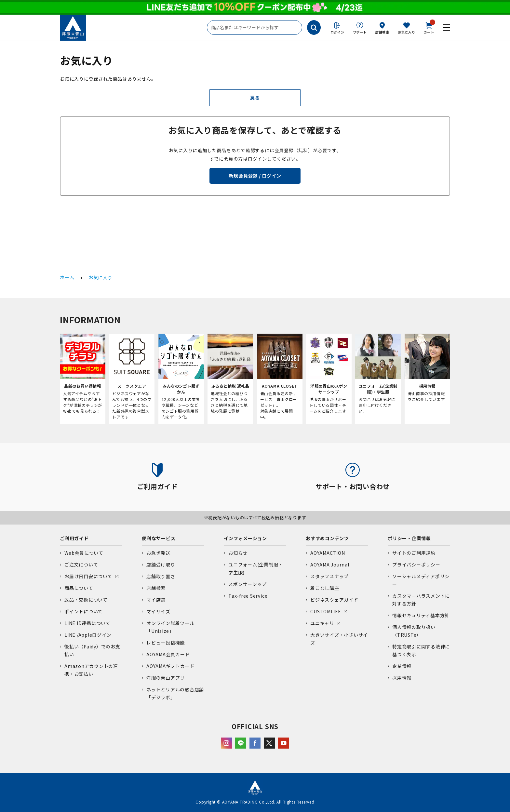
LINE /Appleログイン (88, 635)
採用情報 (402, 678)
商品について (79, 588)
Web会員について (84, 553)
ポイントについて (84, 611)
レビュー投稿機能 (166, 643)
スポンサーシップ (248, 584)
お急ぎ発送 (158, 553)
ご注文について (81, 565)
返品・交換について (86, 600)
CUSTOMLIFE (326, 611)
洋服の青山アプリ (166, 678)
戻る (255, 98)
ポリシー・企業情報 (409, 538)
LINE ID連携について (87, 623)
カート (429, 27)
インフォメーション (245, 538)
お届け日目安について (88, 576)
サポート (360, 32)
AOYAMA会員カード (168, 654)
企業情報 (402, 666)
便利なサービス (159, 538)
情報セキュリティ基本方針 (421, 615)
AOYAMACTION (328, 553)
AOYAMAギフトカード (170, 666)
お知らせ (238, 553)
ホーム (67, 277)
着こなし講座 (325, 588)
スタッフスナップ (329, 576)
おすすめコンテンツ (327, 538)
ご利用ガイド (74, 538)
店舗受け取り (161, 565)
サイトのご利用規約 (414, 553)
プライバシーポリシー (416, 565)
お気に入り (407, 32)
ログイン (337, 32)
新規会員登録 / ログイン (255, 176)
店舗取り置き (161, 576)
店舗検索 (382, 32)
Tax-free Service (248, 596)
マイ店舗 (156, 600)
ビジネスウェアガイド (334, 600)
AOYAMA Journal (330, 565)
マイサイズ (158, 611)
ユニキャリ (322, 623)
